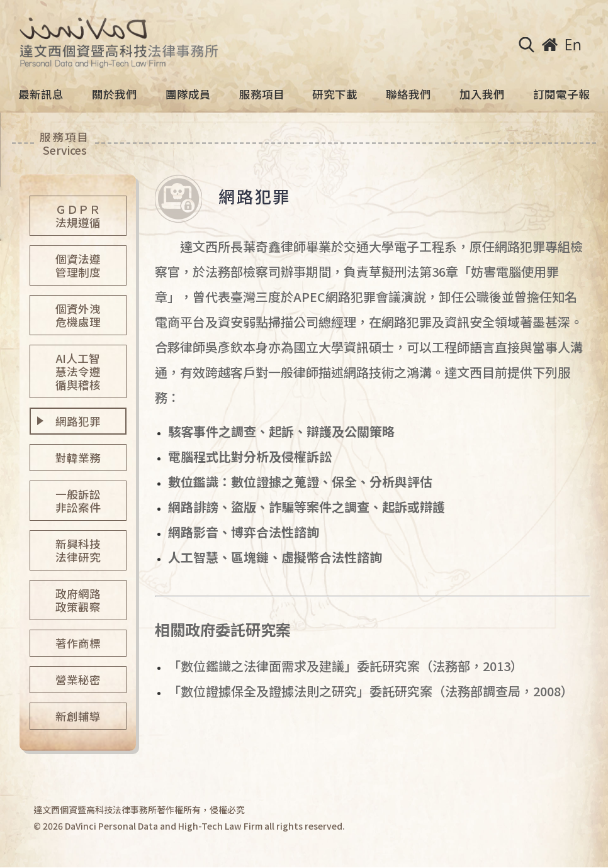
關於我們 (115, 94)
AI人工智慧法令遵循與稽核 (78, 371)
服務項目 (262, 94)
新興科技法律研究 (78, 550)
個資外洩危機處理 (78, 315)
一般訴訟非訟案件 (78, 501)
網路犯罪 (78, 421)
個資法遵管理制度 (78, 265)
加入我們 (482, 94)
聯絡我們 (408, 94)
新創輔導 (78, 716)
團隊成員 (188, 94)
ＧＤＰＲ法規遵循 (78, 216)
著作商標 (78, 643)
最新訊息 (41, 94)
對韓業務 (78, 458)
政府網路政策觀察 (78, 600)
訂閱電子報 (561, 94)
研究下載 (335, 94)
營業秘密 (78, 680)
